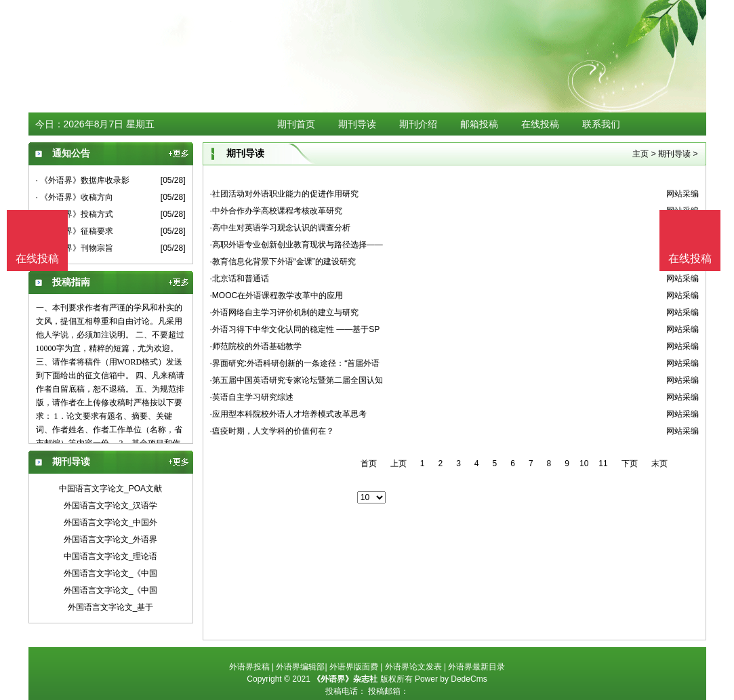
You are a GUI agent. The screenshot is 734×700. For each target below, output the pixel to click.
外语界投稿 (249, 667)
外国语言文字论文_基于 (111, 607)
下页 (630, 464)
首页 (369, 464)
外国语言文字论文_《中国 (111, 573)
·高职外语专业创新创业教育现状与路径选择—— (297, 245)
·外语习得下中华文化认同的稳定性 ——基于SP (295, 329)
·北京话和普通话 (240, 279)
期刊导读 (357, 124)
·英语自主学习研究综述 (252, 397)
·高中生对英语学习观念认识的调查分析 (280, 228)
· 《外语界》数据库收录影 (83, 180)
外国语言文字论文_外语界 (111, 539)
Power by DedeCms (451, 679)
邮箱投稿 (479, 124)
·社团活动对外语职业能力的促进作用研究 (284, 194)
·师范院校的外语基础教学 (256, 346)
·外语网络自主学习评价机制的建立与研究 (284, 312)
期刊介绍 (418, 124)
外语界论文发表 (413, 667)
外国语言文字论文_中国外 (111, 522)
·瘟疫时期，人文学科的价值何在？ (272, 431)
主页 (640, 154)
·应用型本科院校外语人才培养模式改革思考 (288, 414)
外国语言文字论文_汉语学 (111, 506)
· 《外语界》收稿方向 (75, 197)
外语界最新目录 (476, 667)
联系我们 (601, 124)
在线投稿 (540, 124)
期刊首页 (296, 124)
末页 (659, 464)
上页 (399, 464)
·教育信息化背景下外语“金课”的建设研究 (283, 262)
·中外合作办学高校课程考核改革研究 (276, 211)
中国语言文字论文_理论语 (111, 556)
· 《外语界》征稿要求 (75, 231)
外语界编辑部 (300, 667)
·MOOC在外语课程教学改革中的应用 (277, 295)
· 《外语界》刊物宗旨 (75, 248)
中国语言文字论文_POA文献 (110, 489)
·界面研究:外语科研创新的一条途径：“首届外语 (295, 363)
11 (603, 464)
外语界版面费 (354, 667)
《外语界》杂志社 (345, 679)
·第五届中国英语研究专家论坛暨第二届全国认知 (297, 380)
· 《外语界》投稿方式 (75, 214)
